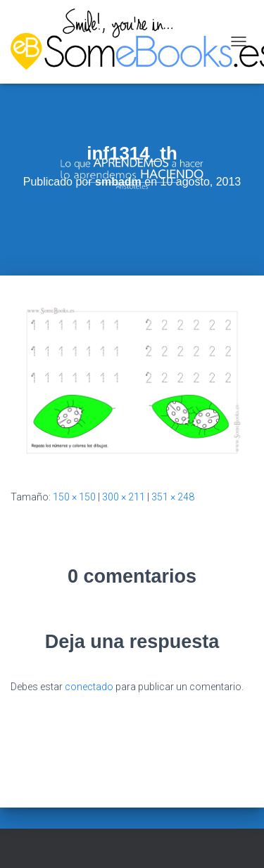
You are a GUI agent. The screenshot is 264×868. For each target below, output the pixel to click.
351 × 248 (173, 497)
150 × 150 (74, 497)
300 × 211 (124, 497)
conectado (89, 687)
